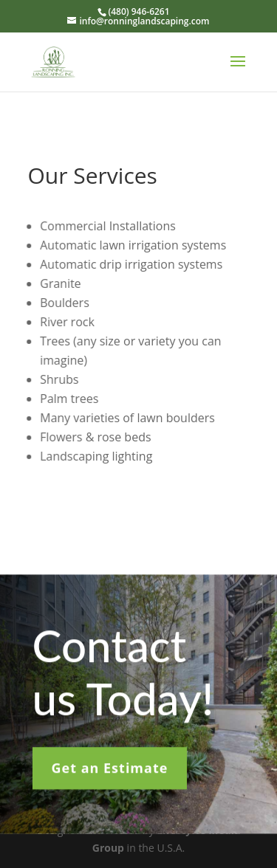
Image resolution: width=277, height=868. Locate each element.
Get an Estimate (110, 771)
